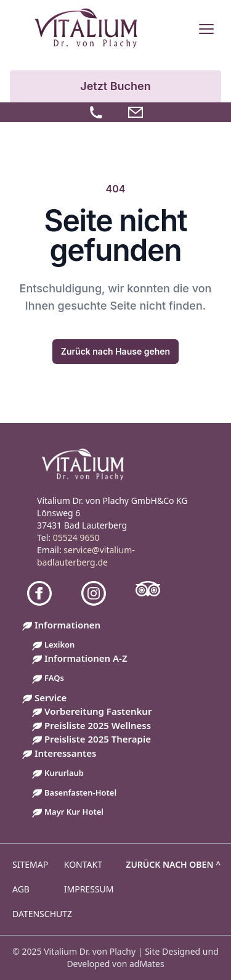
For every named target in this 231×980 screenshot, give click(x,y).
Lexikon (59, 644)
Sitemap (30, 864)
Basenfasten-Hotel (80, 793)
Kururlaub (64, 773)
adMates (147, 964)
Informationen (67, 625)
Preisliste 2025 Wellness (98, 725)
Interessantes (65, 753)
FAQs (54, 678)
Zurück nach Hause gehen (115, 351)
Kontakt (83, 864)
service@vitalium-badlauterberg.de (86, 556)
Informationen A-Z (86, 658)
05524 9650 (76, 537)
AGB (21, 889)
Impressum (89, 889)
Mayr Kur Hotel (74, 812)
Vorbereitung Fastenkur (98, 711)
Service (51, 698)
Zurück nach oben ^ (173, 864)
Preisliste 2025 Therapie (98, 739)
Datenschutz (42, 914)
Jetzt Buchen (115, 86)
